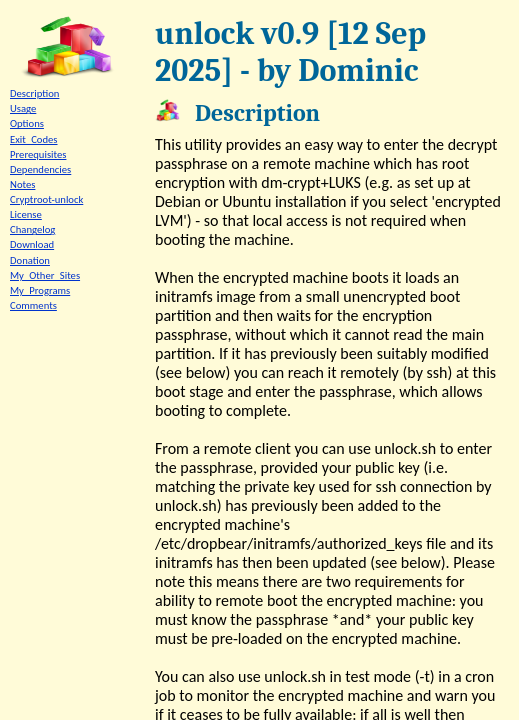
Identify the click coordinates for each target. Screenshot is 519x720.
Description (34, 93)
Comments (33, 305)
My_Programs (40, 290)
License (26, 214)
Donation (30, 260)
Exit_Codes (34, 139)
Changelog (32, 229)
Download (32, 244)
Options (27, 123)
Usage (23, 108)
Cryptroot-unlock (46, 199)
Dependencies (40, 169)
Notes (22, 184)
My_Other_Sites (45, 275)
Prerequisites (38, 154)
